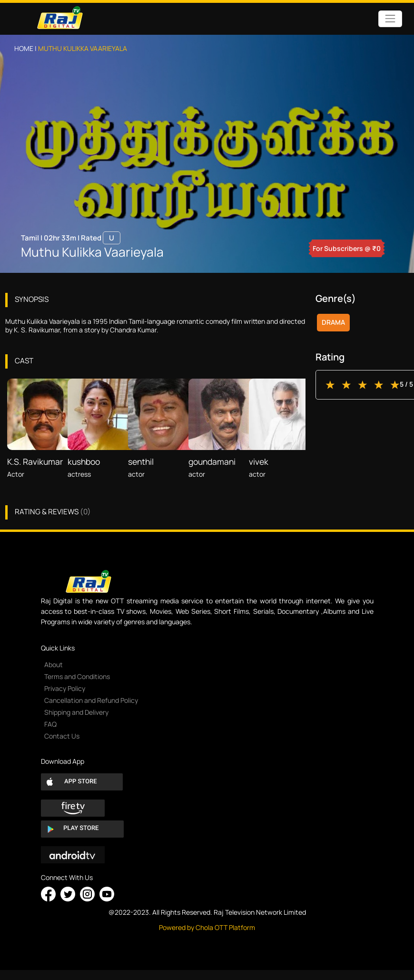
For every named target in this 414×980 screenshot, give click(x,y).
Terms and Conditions (77, 676)
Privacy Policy (65, 688)
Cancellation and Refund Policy (91, 700)
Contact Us (62, 736)
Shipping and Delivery (76, 712)
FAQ (50, 724)
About (54, 665)
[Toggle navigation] (390, 19)
